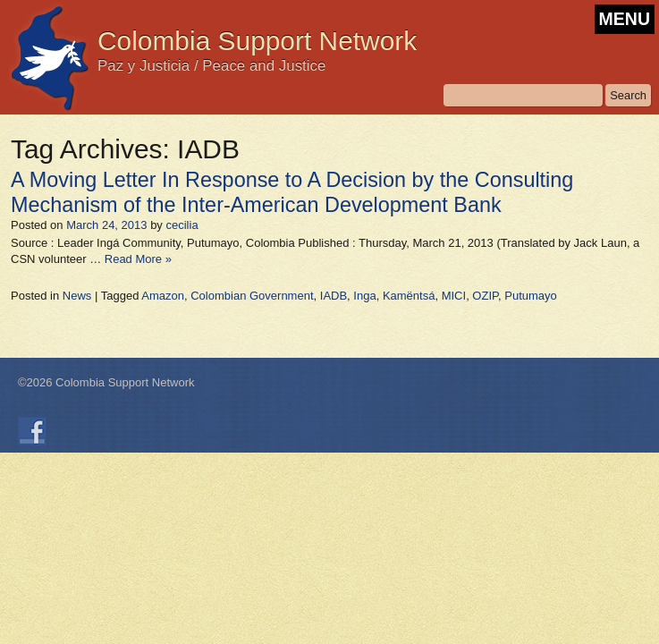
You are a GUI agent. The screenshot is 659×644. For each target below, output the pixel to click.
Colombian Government (252, 296)
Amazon (163, 296)
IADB (334, 296)
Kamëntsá (409, 296)
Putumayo (531, 296)
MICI (454, 296)
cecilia (182, 225)
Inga (364, 296)
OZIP (485, 296)
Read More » (138, 259)
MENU (625, 19)
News (77, 296)
